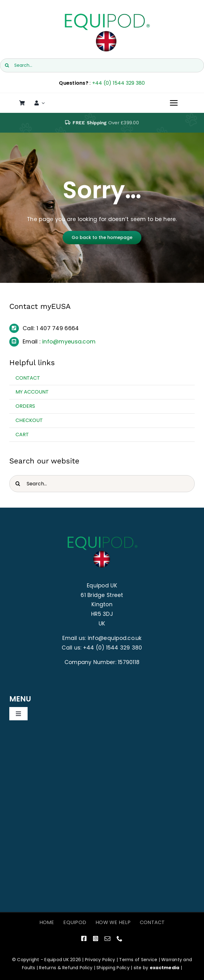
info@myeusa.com (69, 341)
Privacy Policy (100, 960)
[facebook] (84, 938)
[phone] (120, 938)
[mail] (107, 938)
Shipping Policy (113, 968)
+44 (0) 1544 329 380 (119, 83)
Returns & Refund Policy (66, 968)
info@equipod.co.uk (115, 638)
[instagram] (96, 938)
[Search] (7, 65)
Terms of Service (138, 960)
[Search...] (102, 65)
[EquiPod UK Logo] (107, 15)
